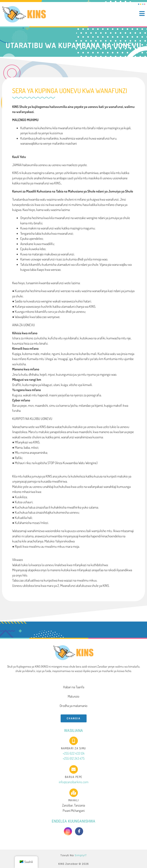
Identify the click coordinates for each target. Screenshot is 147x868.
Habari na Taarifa (74, 687)
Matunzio (73, 696)
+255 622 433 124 (74, 753)
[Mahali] (74, 793)
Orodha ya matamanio (73, 706)
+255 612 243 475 (74, 758)
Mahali (74, 800)
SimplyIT (81, 855)
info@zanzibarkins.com (74, 782)
